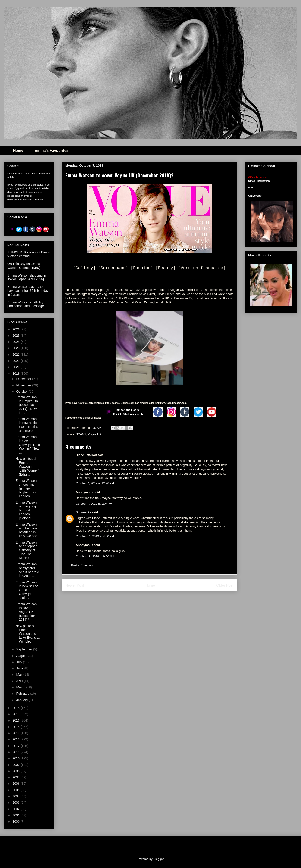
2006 (17, 784)
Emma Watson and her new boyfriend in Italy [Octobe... (28, 530)
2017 (17, 714)
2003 (17, 803)
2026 (17, 329)
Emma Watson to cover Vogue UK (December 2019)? (26, 612)
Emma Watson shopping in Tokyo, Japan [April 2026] (27, 277)
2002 (17, 809)
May (20, 675)
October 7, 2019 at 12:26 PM (95, 483)
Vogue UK (95, 434)
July (20, 662)
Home (18, 151)
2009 (17, 765)
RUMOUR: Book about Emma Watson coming (29, 254)
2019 (17, 373)
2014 (17, 733)
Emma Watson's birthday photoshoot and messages (26, 304)
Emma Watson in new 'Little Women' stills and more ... (27, 425)
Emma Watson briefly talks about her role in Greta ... (27, 570)
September (25, 649)
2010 (17, 758)
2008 (17, 771)
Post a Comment (82, 565)
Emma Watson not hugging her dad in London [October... (26, 510)
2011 (17, 752)
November (24, 385)
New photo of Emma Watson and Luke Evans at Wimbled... (28, 634)
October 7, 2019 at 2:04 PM (94, 504)
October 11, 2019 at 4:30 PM (95, 536)
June (20, 668)
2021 (17, 361)
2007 (17, 777)
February (23, 694)
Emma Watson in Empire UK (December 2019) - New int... (27, 405)
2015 (17, 727)
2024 (17, 342)
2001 (17, 815)
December (24, 379)
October (22, 392)
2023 (17, 348)
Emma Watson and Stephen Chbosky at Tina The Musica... (26, 550)
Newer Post (75, 585)
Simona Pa (83, 512)
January (22, 700)
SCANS (81, 434)
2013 (17, 739)
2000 (17, 821)
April (20, 681)
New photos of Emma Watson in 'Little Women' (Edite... (27, 466)
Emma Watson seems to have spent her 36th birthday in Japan (28, 291)
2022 (17, 355)
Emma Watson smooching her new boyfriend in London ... (26, 488)
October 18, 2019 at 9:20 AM (95, 556)
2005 (17, 790)
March (21, 687)
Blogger (158, 859)
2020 (17, 367)
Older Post (225, 585)
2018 (17, 708)
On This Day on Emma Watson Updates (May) (24, 266)
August (22, 656)
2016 (17, 720)
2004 (17, 796)
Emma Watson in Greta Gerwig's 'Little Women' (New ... (28, 445)
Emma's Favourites (51, 151)
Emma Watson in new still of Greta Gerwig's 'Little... (27, 590)
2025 (17, 336)
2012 (17, 746)
